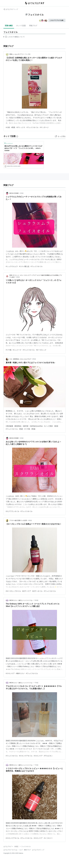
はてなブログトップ (38, 850)
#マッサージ (44, 127)
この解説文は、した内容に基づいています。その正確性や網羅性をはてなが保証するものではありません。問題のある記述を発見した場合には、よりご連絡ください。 (14, 37)
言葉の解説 (9, 26)
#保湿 (56, 426)
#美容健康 (9, 426)
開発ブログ (27, 850)
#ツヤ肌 (9, 350)
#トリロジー (48, 838)
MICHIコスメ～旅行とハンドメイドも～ (21, 600)
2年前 (22, 193)
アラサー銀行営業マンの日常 (18, 520)
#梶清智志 (18, 426)
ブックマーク (9, 143)
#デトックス (21, 127)
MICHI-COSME (14, 193)
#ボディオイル (37, 591)
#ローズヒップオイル (13, 591)
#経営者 (26, 426)
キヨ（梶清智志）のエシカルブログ (20, 359)
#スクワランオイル (13, 511)
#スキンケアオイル (26, 756)
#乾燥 (33, 429)
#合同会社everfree (36, 426)
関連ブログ (33, 26)
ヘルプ (21, 850)
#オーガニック (41, 350)
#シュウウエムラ (12, 266)
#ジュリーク (17, 350)
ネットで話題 (21, 26)
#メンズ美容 (48, 426)
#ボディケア (27, 591)
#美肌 (13, 127)
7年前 (37, 683)
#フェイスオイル (33, 127)
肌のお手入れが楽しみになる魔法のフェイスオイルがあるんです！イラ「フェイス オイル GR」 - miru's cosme (23, 148)
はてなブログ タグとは (10, 850)
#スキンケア (10, 673)
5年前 (37, 600)
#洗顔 (21, 429)
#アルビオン (48, 756)
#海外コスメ (20, 673)
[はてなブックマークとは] (17, 136)
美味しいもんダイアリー (17, 54)
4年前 (34, 359)
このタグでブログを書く (57, 20)
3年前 (18, 277)
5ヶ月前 (28, 54)
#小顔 (8, 127)
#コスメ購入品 (24, 266)
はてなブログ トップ (11, 9)
